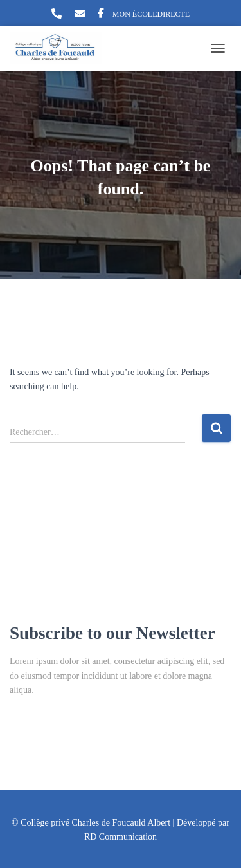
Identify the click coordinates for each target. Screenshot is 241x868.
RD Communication (121, 837)
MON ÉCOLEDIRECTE (151, 14)
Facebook (101, 15)
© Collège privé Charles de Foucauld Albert (91, 823)
